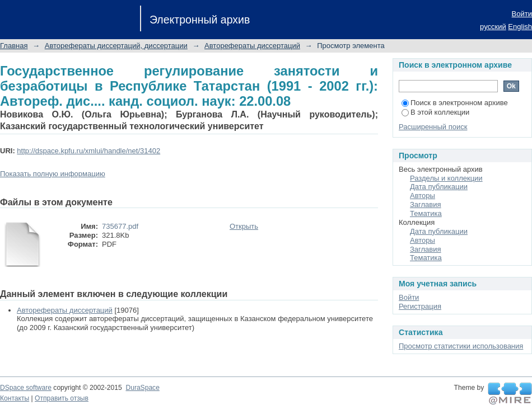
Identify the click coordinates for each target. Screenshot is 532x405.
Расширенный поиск (433, 127)
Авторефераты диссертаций (252, 46)
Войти (522, 14)
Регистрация (420, 306)
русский (493, 27)
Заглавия (426, 204)
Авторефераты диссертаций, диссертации (116, 46)
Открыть (244, 226)
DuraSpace (142, 388)
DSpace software (26, 388)
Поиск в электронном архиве (455, 103)
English (520, 27)
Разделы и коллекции (446, 178)
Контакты (15, 398)
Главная (14, 46)
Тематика (426, 213)
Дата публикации (439, 187)
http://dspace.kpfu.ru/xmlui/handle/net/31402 (88, 151)
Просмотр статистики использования (461, 346)
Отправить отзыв (62, 398)
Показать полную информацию (53, 174)
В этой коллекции (435, 112)
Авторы (423, 196)
